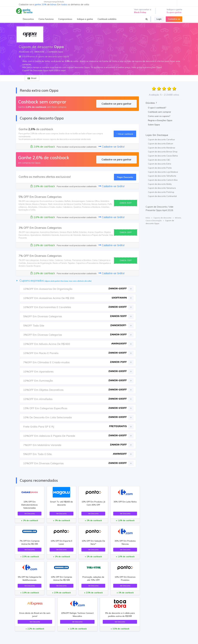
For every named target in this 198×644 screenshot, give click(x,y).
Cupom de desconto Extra (159, 164)
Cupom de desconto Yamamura (162, 188)
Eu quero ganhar (174, 12)
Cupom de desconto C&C (159, 160)
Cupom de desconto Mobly (160, 184)
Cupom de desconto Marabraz (162, 148)
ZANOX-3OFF (126, 232)
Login (159, 19)
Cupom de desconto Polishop (161, 192)
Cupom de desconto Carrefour (161, 139)
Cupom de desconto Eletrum (161, 144)
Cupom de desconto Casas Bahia (163, 156)
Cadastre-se (174, 19)
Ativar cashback (125, 134)
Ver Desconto (30, 513)
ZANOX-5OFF (126, 203)
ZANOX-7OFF (126, 260)
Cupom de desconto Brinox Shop (163, 152)
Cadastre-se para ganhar (117, 104)
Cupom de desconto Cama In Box (163, 180)
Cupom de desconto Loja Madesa (163, 172)
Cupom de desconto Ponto (160, 168)
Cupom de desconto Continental (162, 196)
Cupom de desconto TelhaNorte (162, 176)
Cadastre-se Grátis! (111, 147)
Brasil (32, 78)
